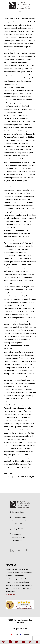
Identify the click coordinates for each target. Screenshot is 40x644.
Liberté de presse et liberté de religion (19, 477)
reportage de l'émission (17, 274)
